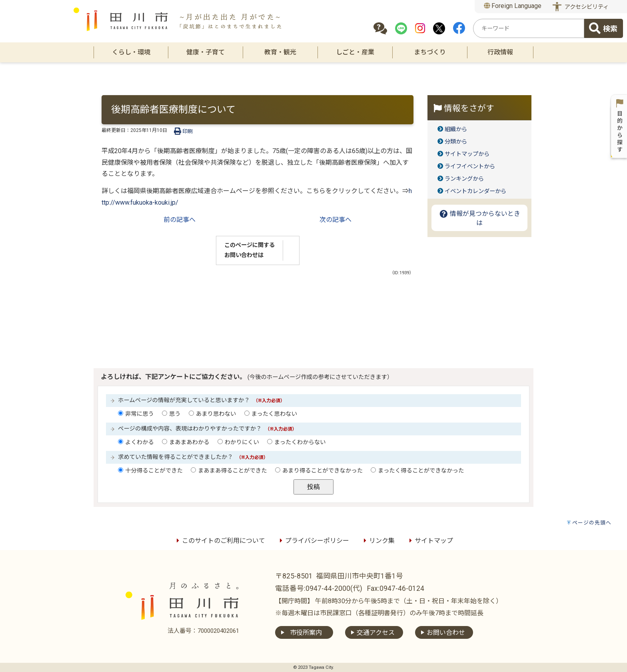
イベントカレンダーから (475, 191)
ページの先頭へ (592, 523)
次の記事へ (335, 220)
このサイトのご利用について (220, 541)
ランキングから (464, 179)
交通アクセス (376, 633)
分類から (456, 142)
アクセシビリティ (587, 7)
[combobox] (529, 28)
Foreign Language (513, 6)
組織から (456, 129)
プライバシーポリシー (313, 541)
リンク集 (378, 541)
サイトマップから (467, 154)
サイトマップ (430, 541)
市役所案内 (306, 633)
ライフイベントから (470, 167)
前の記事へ (180, 220)
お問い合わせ (446, 633)
